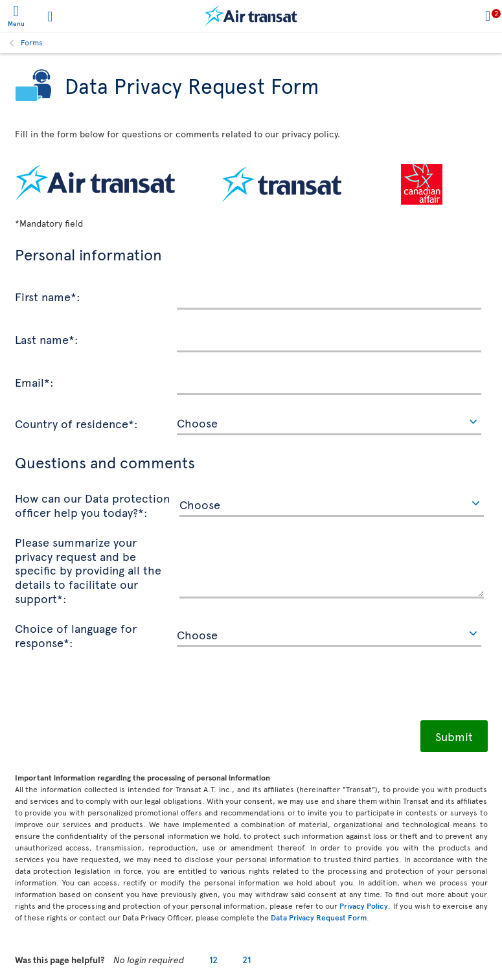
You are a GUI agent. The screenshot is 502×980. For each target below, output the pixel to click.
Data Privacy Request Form (319, 917)
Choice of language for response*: (76, 634)
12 (213, 960)
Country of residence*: (76, 423)
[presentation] (113, 689)
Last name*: (47, 339)
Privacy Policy (364, 906)
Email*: (34, 382)
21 (247, 960)
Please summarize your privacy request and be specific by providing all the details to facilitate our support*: (88, 569)
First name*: (48, 296)
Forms (32, 42)
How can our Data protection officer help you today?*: (92, 504)
